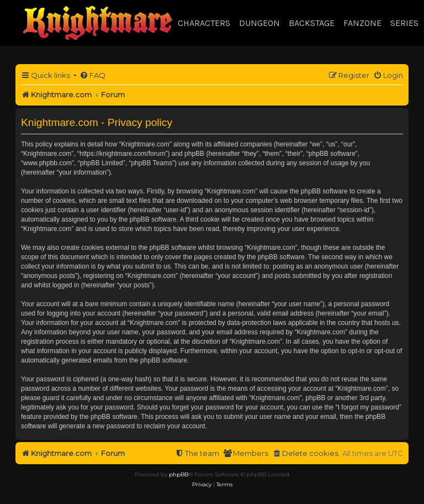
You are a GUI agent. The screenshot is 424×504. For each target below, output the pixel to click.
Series (404, 23)
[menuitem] (92, 75)
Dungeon (259, 23)
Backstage (312, 23)
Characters (204, 23)
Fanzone (362, 23)
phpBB (179, 474)
